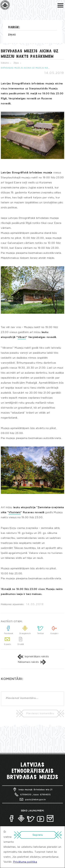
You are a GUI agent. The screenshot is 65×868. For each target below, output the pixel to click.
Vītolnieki (15, 512)
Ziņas (12, 35)
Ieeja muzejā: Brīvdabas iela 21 (32, 795)
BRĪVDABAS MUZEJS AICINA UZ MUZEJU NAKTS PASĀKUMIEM (26, 68)
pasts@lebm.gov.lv (32, 805)
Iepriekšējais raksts (33, 660)
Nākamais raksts (32, 667)
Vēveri (22, 337)
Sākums (5, 63)
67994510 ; (23, 800)
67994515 (45, 800)
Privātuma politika (25, 862)
